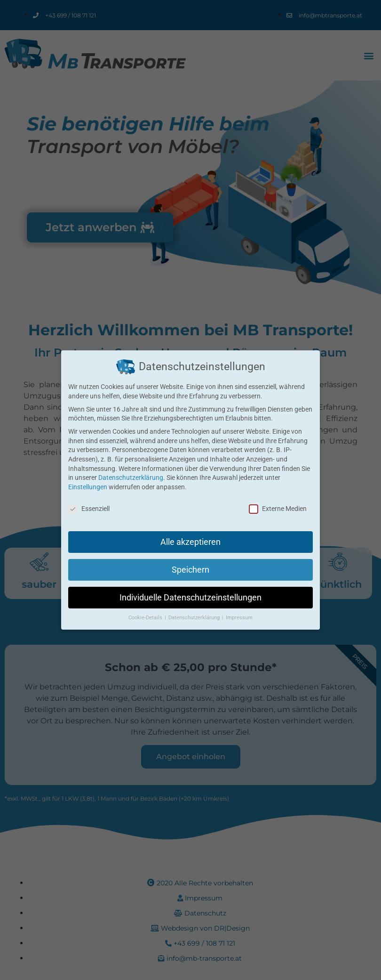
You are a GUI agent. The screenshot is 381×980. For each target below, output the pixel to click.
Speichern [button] (190, 567)
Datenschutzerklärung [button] (194, 611)
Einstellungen (87, 487)
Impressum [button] (237, 611)
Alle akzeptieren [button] (190, 540)
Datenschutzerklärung (131, 478)
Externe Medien (277, 508)
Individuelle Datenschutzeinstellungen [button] (190, 592)
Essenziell (90, 508)
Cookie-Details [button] (148, 611)
